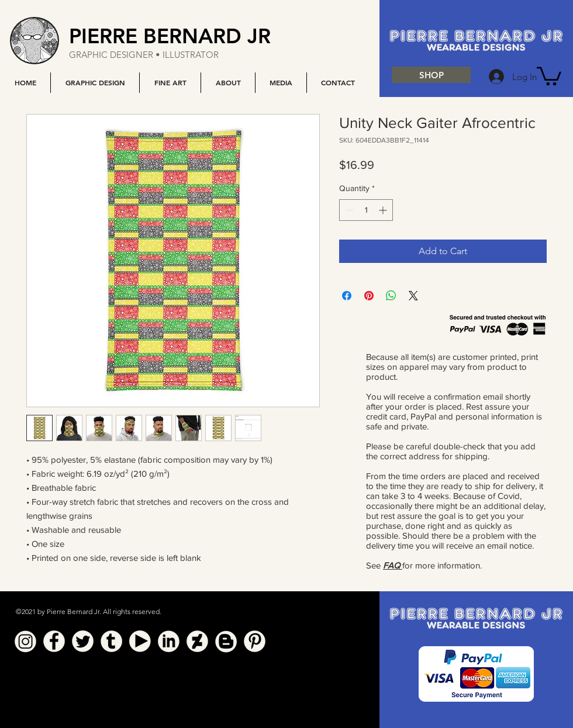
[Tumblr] (111, 641)
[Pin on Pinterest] (369, 296)
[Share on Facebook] (347, 296)
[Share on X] (413, 296)
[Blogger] (226, 641)
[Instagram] (25, 641)
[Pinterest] (255, 641)
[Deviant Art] (197, 641)
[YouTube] (140, 641)
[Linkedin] (169, 641)
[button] (95, 83)
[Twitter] (83, 641)
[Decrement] (348, 210)
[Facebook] (54, 641)
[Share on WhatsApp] (391, 296)
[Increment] (384, 210)
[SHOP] (431, 75)
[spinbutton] (366, 210)
